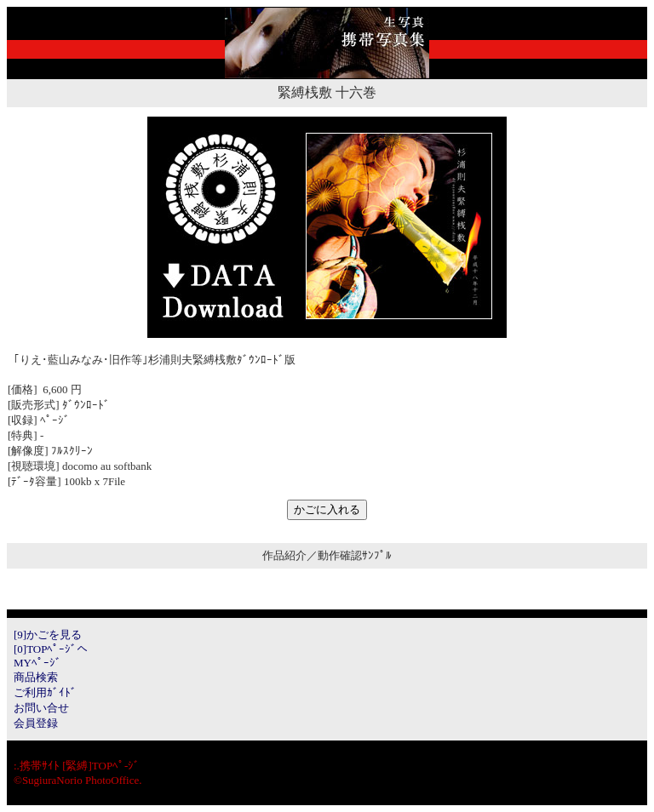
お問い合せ (41, 708)
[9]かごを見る (48, 635)
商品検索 (36, 677)
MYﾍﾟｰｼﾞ (37, 663)
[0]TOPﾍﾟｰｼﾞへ (51, 649)
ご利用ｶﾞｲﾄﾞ (45, 692)
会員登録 (36, 723)
